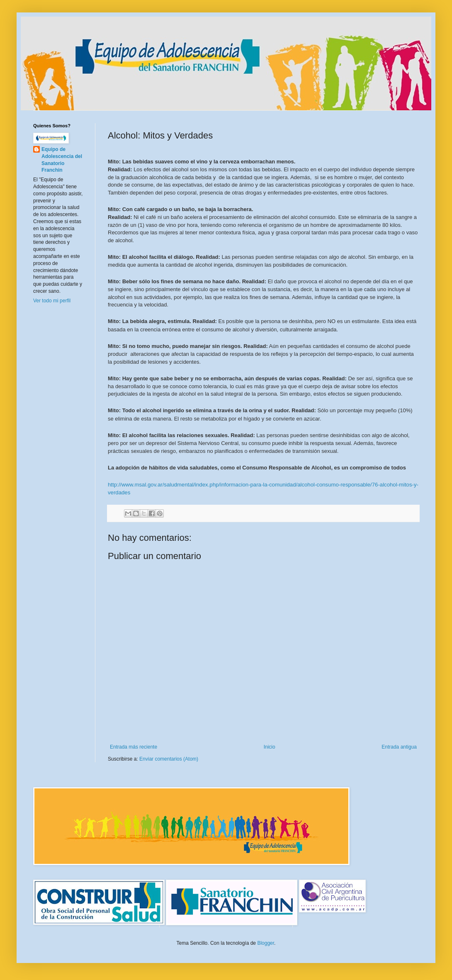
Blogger (266, 943)
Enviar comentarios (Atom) (169, 759)
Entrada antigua (399, 747)
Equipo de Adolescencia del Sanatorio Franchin (62, 160)
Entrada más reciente (134, 747)
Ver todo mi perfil (52, 301)
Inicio (270, 747)
